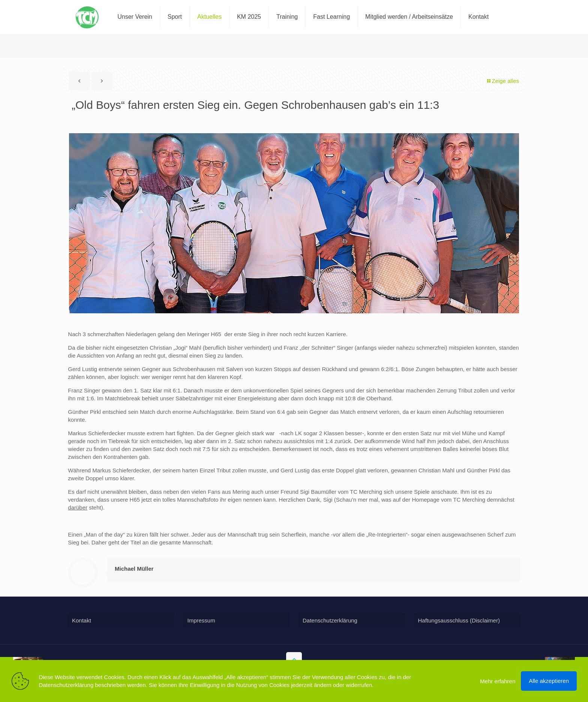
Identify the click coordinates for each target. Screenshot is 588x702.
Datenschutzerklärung (330, 620)
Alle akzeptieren (549, 681)
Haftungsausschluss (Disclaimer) (459, 620)
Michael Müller (134, 569)
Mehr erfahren (498, 681)
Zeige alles (502, 81)
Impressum (201, 620)
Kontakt (82, 620)
